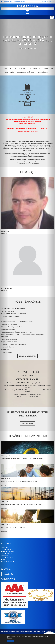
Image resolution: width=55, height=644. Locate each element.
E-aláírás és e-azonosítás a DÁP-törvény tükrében (19, 482)
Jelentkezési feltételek (25, 72)
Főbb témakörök (35, 69)
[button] (4, 322)
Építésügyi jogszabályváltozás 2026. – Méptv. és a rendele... (23, 504)
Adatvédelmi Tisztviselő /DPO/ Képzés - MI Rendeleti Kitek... (23, 459)
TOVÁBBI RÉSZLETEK (27, 356)
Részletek (9, 638)
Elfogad (10, 641)
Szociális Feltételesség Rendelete (13, 527)
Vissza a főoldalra (43, 72)
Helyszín (13, 69)
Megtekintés (27, 424)
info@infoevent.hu (21, 2)
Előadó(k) (23, 69)
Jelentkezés (10, 72)
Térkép (28, 104)
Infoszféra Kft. (8, 574)
